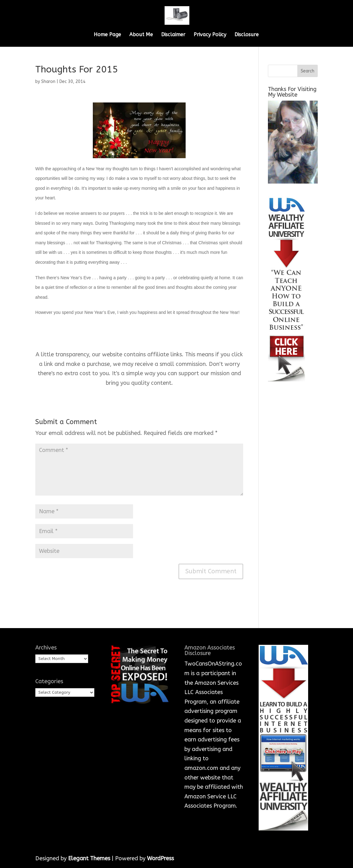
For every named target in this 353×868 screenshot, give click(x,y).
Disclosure (247, 35)
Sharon (48, 82)
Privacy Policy (210, 35)
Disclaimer (173, 35)
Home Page (107, 35)
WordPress (160, 858)
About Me (141, 35)
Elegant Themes (89, 858)
